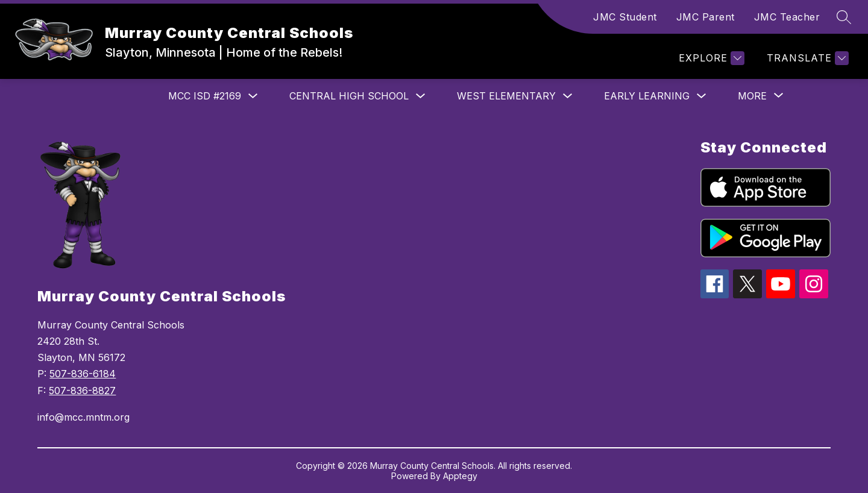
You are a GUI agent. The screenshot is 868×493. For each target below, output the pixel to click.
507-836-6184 (83, 374)
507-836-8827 (82, 391)
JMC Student (625, 17)
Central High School (349, 96)
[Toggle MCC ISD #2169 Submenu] (253, 96)
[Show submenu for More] (752, 96)
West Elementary (506, 96)
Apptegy (460, 476)
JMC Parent (706, 17)
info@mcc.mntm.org (83, 417)
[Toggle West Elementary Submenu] (568, 96)
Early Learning (647, 96)
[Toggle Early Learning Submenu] (702, 96)
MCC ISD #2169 (205, 96)
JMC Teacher (787, 17)
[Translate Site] (806, 58)
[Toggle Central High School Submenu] (421, 96)
